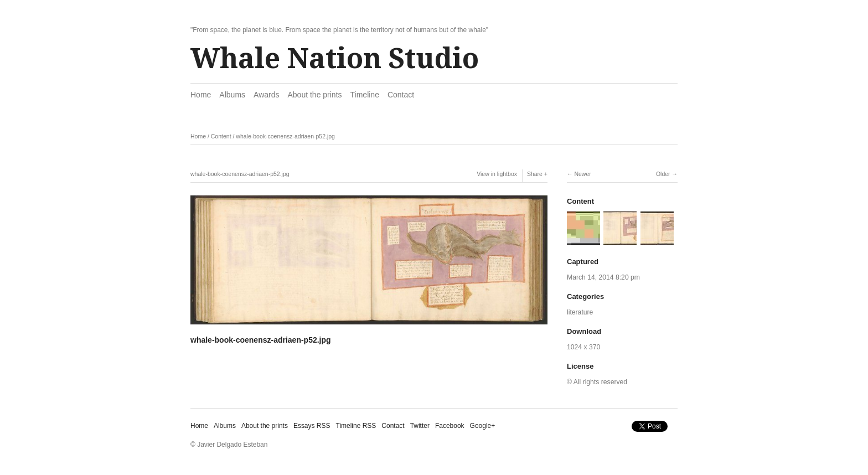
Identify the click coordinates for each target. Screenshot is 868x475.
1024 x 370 (583, 347)
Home (201, 95)
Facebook (450, 426)
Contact (401, 95)
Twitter (420, 426)
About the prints (314, 95)
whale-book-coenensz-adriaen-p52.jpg (285, 136)
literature (580, 312)
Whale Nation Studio (335, 58)
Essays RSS (312, 426)
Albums (232, 95)
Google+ (483, 426)
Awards (266, 95)
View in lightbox (497, 174)
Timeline (365, 95)
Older (663, 174)
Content (221, 136)
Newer (582, 174)
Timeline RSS (356, 426)
